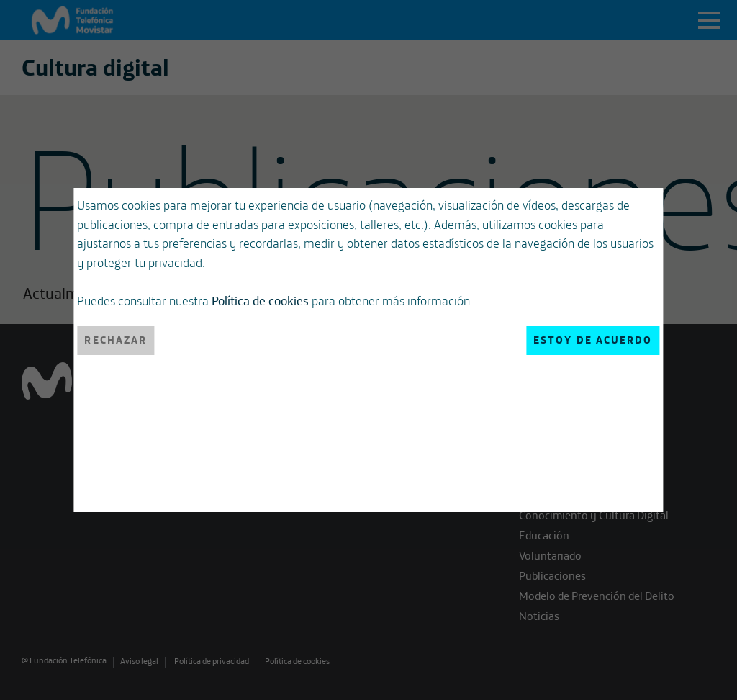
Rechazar (116, 340)
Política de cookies (260, 300)
